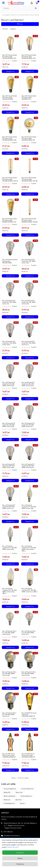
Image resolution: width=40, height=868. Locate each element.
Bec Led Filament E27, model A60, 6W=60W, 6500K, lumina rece (28, 425)
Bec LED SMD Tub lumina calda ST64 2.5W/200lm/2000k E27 (29, 715)
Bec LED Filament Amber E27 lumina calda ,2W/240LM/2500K (10, 97)
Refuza (20, 858)
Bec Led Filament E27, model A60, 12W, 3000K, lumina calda (29, 261)
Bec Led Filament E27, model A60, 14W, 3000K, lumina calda (29, 302)
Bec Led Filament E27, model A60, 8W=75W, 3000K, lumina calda (9, 466)
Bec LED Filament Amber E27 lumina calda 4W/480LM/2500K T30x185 (30, 179)
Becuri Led (19, 792)
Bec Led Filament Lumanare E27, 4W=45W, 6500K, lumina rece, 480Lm (30, 590)
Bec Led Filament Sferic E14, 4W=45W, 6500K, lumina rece (29, 633)
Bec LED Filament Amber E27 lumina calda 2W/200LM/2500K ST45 (29, 57)
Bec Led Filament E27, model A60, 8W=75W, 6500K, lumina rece (9, 507)
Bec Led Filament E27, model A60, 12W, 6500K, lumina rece (9, 302)
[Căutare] (37, 8)
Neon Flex (19, 800)
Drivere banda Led (26, 796)
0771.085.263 (8, 832)
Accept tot (20, 853)
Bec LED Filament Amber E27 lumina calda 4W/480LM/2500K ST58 (10, 138)
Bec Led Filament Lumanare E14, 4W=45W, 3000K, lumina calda (29, 507)
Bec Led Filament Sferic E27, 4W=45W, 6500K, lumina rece (9, 715)
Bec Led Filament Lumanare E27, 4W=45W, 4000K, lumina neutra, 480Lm (10, 591)
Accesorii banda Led (10, 789)
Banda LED (7, 792)
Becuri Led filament (9, 796)
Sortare (5, 29)
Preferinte (20, 864)
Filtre (20, 24)
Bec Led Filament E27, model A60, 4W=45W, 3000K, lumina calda (9, 384)
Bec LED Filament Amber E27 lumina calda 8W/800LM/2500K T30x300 (30, 220)
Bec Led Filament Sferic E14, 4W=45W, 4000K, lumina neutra (9, 633)
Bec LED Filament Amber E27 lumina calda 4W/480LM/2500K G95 (29, 138)
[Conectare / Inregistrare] (32, 3)
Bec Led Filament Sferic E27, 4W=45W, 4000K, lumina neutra (29, 674)
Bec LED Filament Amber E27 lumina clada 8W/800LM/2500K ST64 (10, 220)
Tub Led (22, 803)
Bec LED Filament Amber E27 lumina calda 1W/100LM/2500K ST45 (10, 57)
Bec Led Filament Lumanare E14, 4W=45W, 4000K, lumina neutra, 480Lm (29, 548)
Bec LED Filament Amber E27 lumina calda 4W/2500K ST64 (29, 97)
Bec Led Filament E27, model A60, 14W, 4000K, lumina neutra (9, 343)
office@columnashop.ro (12, 836)
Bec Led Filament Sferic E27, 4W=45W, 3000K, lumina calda (9, 674)
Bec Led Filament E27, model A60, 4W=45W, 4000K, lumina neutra (28, 384)
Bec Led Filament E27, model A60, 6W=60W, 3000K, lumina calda (9, 425)
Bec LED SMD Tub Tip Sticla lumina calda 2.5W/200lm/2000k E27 (28, 755)
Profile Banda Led (9, 803)
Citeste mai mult (13, 847)
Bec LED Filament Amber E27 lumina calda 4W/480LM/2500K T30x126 (10, 179)
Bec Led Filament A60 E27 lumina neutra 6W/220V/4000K (10, 261)
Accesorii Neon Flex (27, 789)
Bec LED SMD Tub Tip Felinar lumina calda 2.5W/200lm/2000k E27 (9, 755)
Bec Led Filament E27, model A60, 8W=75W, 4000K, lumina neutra (28, 466)
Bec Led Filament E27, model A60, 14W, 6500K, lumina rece (29, 343)
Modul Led (7, 800)
